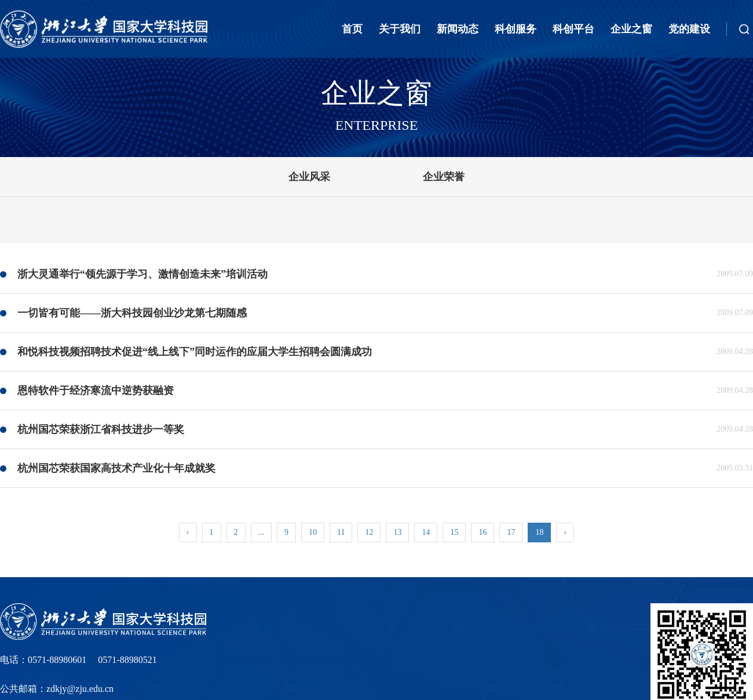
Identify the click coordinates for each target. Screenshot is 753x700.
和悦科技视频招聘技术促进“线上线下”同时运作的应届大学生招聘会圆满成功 (195, 352)
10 (313, 532)
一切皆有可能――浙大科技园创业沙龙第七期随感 (132, 313)
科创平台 (573, 29)
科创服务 (516, 29)
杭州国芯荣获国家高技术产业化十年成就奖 (116, 468)
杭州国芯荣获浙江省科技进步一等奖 (101, 429)
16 (482, 532)
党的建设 (689, 29)
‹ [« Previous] (188, 532)
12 (369, 532)
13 (397, 532)
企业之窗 (631, 29)
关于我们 (400, 29)
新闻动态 (458, 29)
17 (511, 532)
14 (426, 532)
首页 (352, 29)
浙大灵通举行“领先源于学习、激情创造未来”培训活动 (142, 274)
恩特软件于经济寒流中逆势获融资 (96, 391)
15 (454, 532)
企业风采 (309, 177)
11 (341, 532)
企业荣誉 (444, 177)
